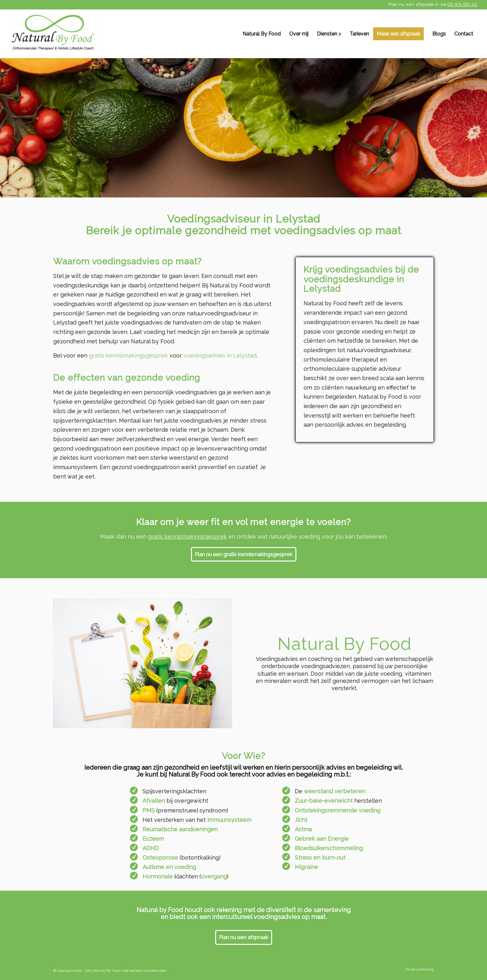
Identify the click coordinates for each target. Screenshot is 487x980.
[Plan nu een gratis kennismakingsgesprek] (244, 554)
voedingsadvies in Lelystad (220, 355)
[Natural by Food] (53, 34)
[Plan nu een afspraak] (244, 937)
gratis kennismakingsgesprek (129, 355)
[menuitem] (262, 34)
